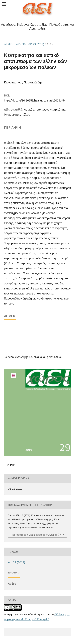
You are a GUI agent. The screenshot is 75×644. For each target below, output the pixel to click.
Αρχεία (21, 44)
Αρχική (9, 44)
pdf (12, 465)
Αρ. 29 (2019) (36, 44)
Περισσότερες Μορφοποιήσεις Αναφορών (36, 535)
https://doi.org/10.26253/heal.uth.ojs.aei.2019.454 (35, 100)
